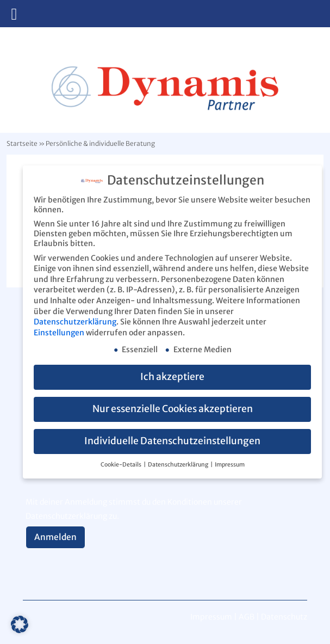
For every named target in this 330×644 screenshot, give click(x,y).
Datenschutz (284, 617)
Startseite (22, 143)
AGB (247, 617)
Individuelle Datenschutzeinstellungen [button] (172, 441)
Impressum (230, 464)
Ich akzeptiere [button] (172, 377)
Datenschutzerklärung (75, 321)
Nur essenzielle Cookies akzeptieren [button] (173, 409)
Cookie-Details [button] (122, 464)
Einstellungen (59, 332)
